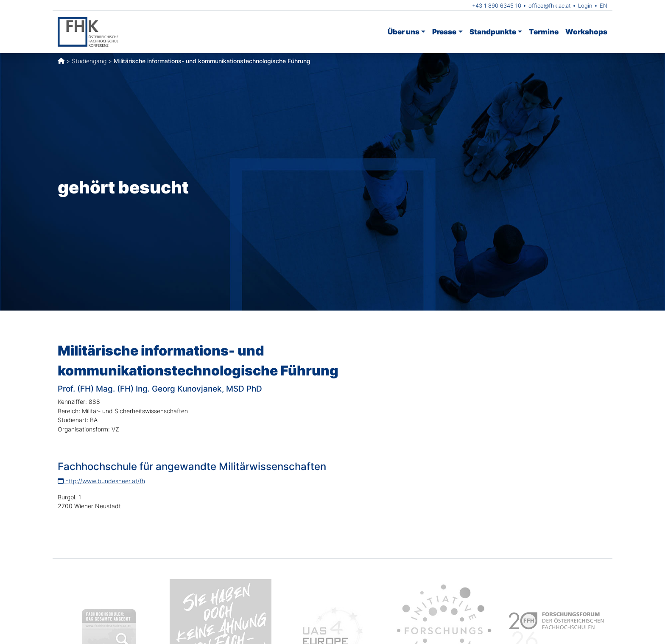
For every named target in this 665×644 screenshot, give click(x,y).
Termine (544, 32)
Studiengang (89, 61)
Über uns (404, 32)
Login (585, 6)
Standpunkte (493, 32)
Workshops (586, 32)
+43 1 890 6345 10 (497, 6)
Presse (444, 32)
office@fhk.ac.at (550, 6)
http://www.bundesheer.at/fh (101, 481)
